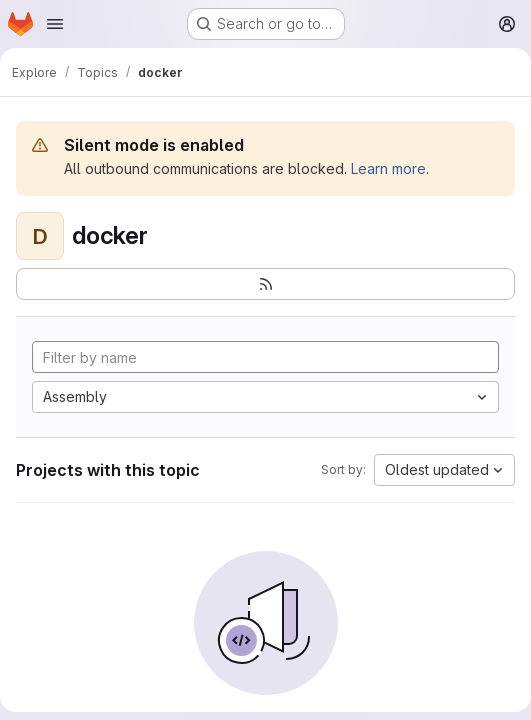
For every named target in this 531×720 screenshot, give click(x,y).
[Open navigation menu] (55, 24)
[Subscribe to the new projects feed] (265, 284)
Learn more (388, 168)
